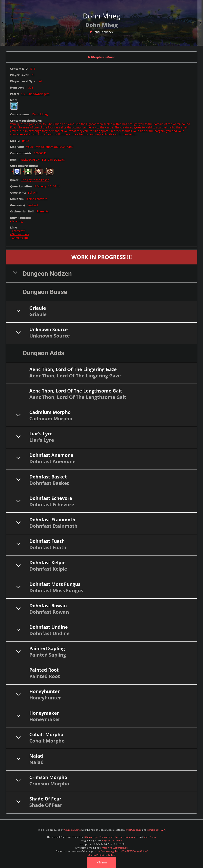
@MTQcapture (134, 829)
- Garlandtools (20, 233)
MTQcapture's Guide (102, 56)
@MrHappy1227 (156, 829)
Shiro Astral (150, 836)
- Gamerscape (19, 237)
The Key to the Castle (35, 179)
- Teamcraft (18, 230)
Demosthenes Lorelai (111, 836)
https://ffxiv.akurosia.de (115, 847)
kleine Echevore (37, 198)
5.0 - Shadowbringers (35, 93)
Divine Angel (131, 836)
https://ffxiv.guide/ (112, 840)
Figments (43, 211)
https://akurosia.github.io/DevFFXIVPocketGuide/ (121, 850)
